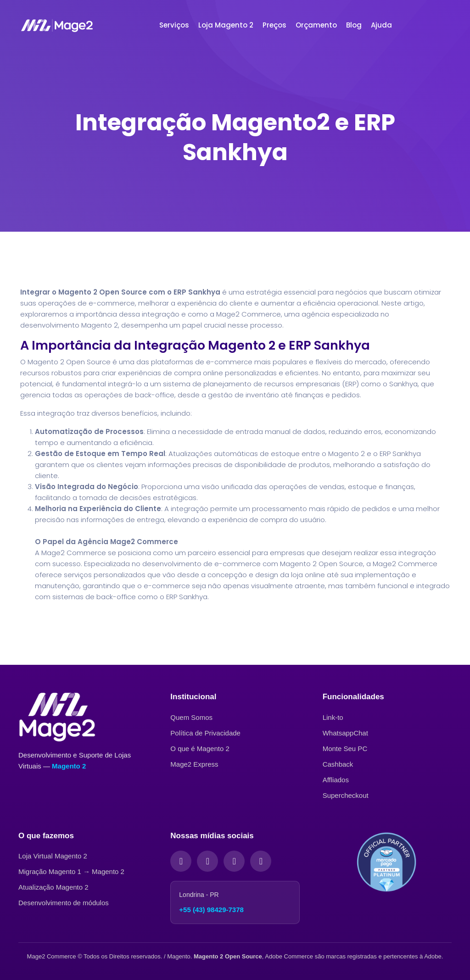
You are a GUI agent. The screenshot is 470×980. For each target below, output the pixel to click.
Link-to (333, 717)
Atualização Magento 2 (53, 887)
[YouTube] (261, 861)
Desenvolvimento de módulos (64, 903)
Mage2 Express (194, 764)
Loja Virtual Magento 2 (53, 856)
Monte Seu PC (345, 749)
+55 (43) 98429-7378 (211, 910)
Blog (354, 25)
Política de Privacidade (205, 733)
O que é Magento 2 (200, 749)
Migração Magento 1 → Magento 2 (71, 871)
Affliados (336, 780)
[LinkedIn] (234, 861)
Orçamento (316, 25)
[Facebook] (181, 861)
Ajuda (381, 25)
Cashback (338, 764)
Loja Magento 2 (226, 25)
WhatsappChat (345, 733)
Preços (274, 25)
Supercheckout (346, 795)
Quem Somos (191, 717)
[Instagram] (207, 861)
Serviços (174, 25)
